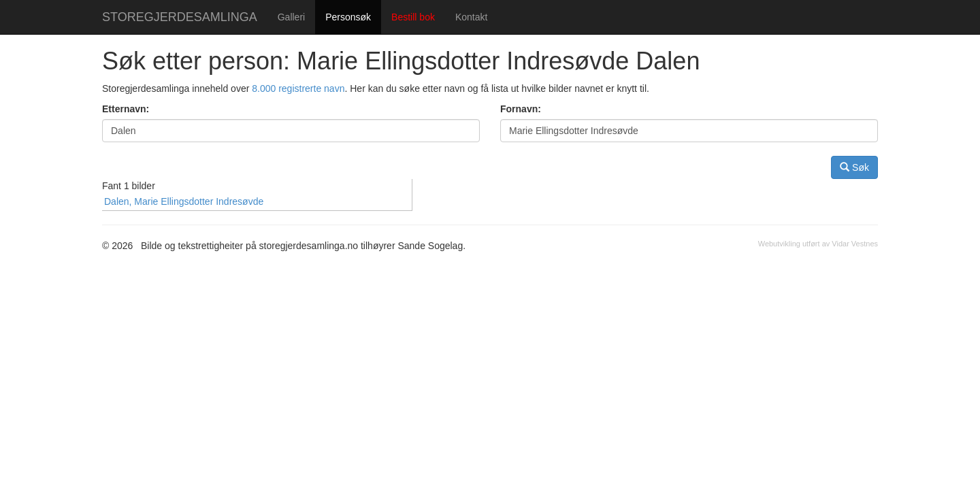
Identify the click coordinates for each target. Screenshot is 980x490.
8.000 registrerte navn (298, 88)
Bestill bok (413, 17)
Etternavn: (126, 109)
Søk (854, 167)
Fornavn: (521, 109)
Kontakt (471, 17)
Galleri (291, 17)
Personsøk (348, 17)
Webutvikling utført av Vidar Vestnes (818, 244)
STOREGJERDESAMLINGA (180, 17)
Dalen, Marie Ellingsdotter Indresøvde (184, 201)
